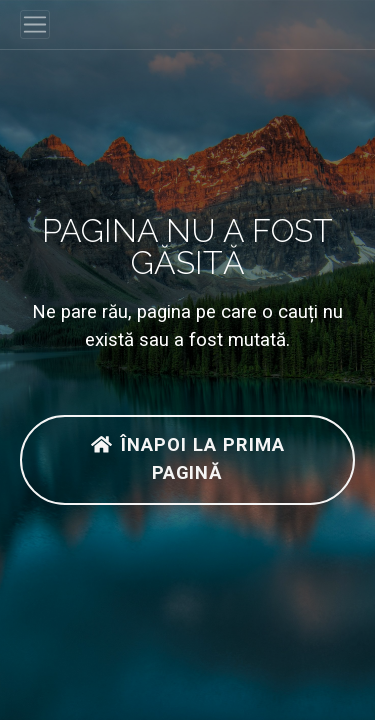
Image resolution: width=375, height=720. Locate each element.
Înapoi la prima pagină (188, 459)
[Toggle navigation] (35, 25)
